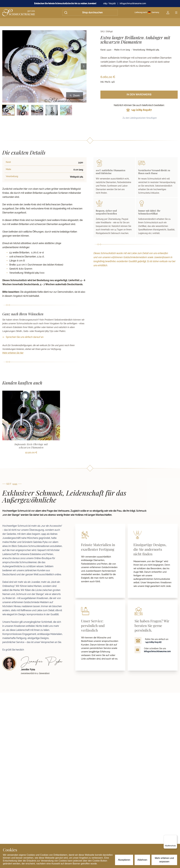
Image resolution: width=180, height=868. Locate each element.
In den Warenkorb (139, 95)
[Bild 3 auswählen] (37, 110)
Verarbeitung (12, 176)
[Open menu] (176, 13)
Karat (8, 162)
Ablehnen (142, 860)
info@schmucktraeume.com (133, 3)
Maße (8, 169)
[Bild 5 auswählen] (66, 110)
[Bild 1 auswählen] (8, 110)
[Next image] (84, 66)
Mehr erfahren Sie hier (13, 353)
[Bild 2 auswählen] (23, 110)
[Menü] (175, 837)
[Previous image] (5, 66)
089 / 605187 (109, 3)
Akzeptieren (124, 860)
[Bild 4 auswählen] (52, 110)
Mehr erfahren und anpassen (164, 860)
